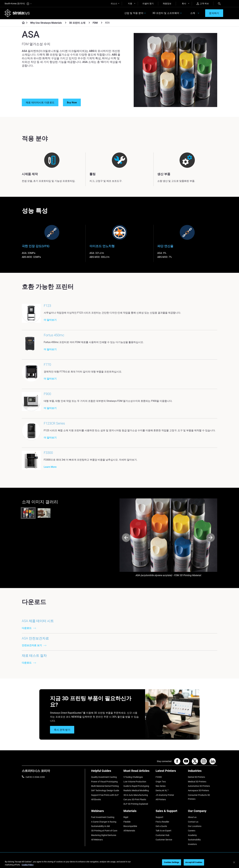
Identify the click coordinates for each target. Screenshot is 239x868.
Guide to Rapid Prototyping (136, 786)
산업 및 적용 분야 (134, 13)
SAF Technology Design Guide (105, 791)
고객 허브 (203, 4)
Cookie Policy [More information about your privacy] (28, 865)
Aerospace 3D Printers (198, 791)
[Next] (211, 538)
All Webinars (97, 840)
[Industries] (203, 772)
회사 (184, 4)
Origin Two (161, 782)
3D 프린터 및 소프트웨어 (166, 13)
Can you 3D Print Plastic (135, 800)
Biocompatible (130, 827)
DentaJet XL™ (162, 791)
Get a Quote (161, 827)
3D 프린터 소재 (77, 23)
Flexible (127, 822)
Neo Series (161, 786)
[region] (120, 863)
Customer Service (164, 840)
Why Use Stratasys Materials (46, 23)
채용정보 (167, 4)
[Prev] (126, 538)
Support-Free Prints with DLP (105, 795)
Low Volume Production (135, 782)
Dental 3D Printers (196, 777)
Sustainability (194, 840)
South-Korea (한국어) (18, 4)
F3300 (159, 777)
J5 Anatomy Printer (165, 795)
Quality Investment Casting (104, 777)
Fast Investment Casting (103, 818)
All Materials (129, 831)
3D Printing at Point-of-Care (104, 831)
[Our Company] (203, 813)
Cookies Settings (172, 862)
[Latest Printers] (170, 772)
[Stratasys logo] (17, 13)
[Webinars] (106, 813)
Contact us (193, 822)
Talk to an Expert (163, 831)
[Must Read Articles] (138, 772)
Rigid (126, 818)
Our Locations (195, 827)
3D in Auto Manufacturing (136, 795)
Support (159, 818)
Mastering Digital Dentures (104, 835)
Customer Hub (162, 835)
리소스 (114, 4)
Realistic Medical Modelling (136, 791)
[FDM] (102, 23)
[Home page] (22, 23)
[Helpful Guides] (106, 772)
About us (192, 818)
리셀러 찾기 (148, 4)
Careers (192, 831)
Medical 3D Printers (197, 782)
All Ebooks (96, 800)
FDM (95, 23)
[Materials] (138, 813)
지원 (130, 4)
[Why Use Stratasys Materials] (66, 23)
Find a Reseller (162, 822)
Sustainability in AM (100, 827)
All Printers (161, 800)
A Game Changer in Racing (104, 822)
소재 (193, 13)
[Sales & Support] (170, 813)
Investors (192, 844)
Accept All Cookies (194, 862)
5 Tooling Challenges (133, 777)
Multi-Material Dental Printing (105, 786)
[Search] (219, 4)
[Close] (234, 862)
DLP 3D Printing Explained (136, 804)
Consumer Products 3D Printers (199, 797)
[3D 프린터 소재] (89, 23)
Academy (192, 835)
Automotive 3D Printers (199, 786)
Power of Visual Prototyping (104, 782)
